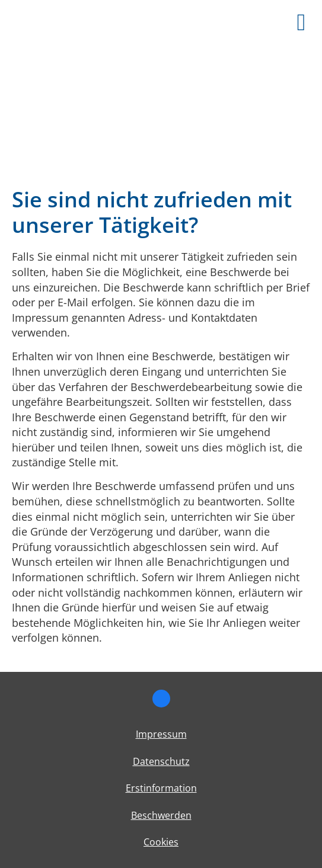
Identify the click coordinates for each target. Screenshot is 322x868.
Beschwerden (161, 815)
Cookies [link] (161, 842)
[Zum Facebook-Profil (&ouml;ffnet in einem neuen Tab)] (161, 699)
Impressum (161, 734)
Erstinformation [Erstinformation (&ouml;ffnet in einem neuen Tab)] (161, 788)
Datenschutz (161, 761)
